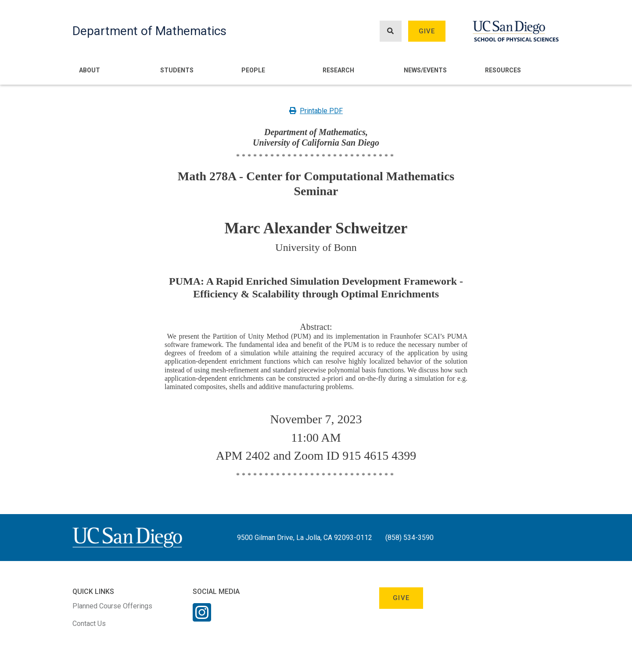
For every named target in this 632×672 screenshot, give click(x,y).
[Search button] (391, 31)
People (253, 70)
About (90, 70)
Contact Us (89, 624)
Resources (503, 70)
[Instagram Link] (202, 618)
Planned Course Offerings (112, 606)
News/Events (425, 70)
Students (177, 70)
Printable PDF (316, 111)
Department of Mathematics (149, 31)
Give (427, 31)
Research (338, 70)
